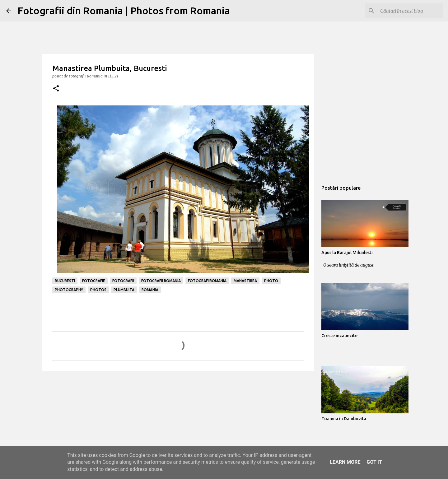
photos (98, 290)
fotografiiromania (207, 281)
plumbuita (124, 290)
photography (69, 290)
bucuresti (65, 281)
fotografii (123, 281)
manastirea (245, 281)
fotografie (94, 281)
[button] (56, 89)
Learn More (345, 462)
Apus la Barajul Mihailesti (347, 253)
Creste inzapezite (339, 336)
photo (271, 281)
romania (150, 290)
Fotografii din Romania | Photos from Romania (124, 11)
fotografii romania (161, 281)
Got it (374, 462)
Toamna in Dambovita (344, 419)
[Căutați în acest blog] (410, 11)
